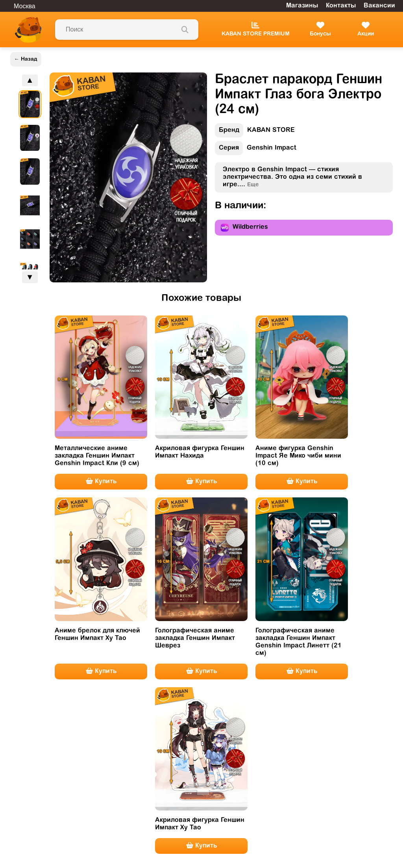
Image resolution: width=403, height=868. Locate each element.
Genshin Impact (256, 150)
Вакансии (379, 6)
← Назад (26, 59)
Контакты (341, 6)
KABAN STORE (255, 132)
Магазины (302, 6)
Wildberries (244, 228)
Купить (101, 481)
